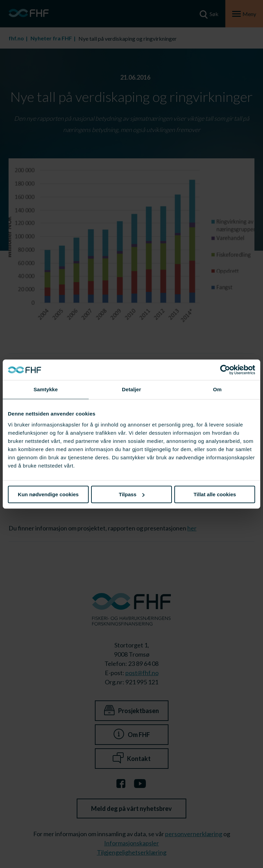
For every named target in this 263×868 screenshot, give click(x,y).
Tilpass (132, 494)
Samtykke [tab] (46, 389)
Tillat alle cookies (215, 494)
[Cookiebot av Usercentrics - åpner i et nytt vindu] (225, 370)
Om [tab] (217, 389)
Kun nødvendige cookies (48, 494)
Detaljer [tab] (131, 389)
